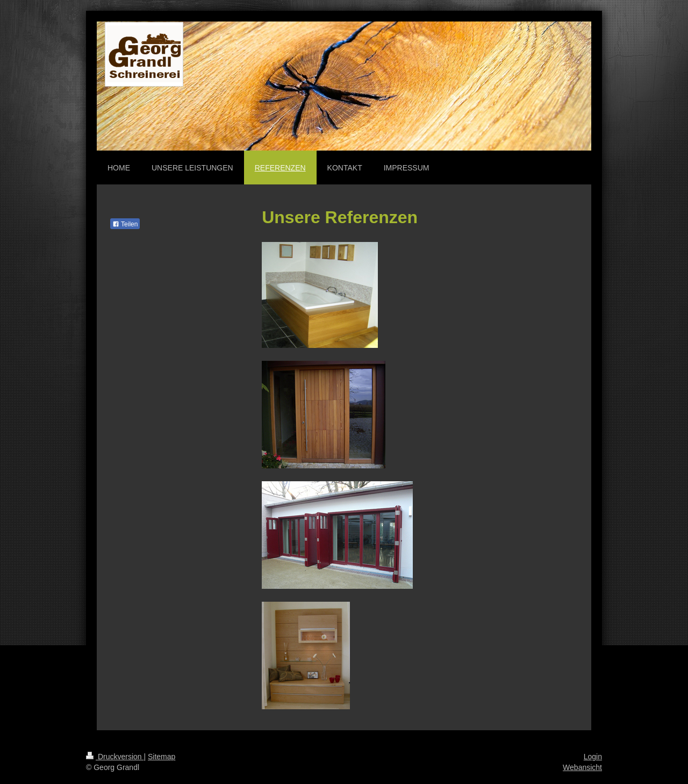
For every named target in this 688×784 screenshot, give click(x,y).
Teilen (125, 224)
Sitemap (162, 757)
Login (593, 757)
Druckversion (115, 757)
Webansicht (582, 767)
